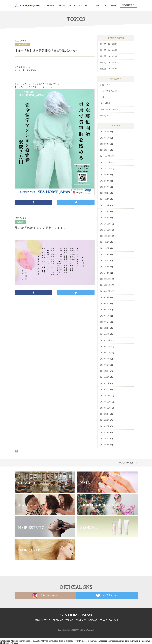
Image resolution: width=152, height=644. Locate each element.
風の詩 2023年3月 (109, 63)
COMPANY (111, 6)
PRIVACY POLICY (108, 620)
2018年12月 (105, 396)
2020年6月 (105, 316)
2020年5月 (105, 322)
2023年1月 (105, 150)
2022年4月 (105, 205)
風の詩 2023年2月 (109, 69)
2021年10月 (105, 236)
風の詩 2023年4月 (109, 56)
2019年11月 (105, 347)
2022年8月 (105, 181)
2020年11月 (105, 285)
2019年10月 (105, 353)
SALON (61, 6)
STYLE (72, 6)
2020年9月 (105, 297)
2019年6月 (105, 365)
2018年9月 (105, 414)
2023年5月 (105, 138)
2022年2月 (105, 218)
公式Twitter (107, 596)
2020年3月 (105, 328)
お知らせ (104, 85)
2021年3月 (105, 267)
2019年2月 (105, 383)
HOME (51, 6)
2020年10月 (105, 291)
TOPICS (98, 6)
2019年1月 (105, 390)
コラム (103, 97)
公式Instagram (45, 596)
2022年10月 (105, 169)
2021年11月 (105, 230)
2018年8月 (105, 420)
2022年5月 (105, 199)
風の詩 (103, 116)
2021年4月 (105, 261)
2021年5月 (105, 254)
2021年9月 (105, 242)
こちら (28, 87)
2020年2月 (105, 334)
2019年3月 (105, 377)
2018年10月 (105, 408)
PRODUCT (84, 6)
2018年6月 (105, 432)
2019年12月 (105, 340)
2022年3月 (105, 212)
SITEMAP (93, 620)
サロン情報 (105, 103)
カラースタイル (107, 91)
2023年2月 (105, 144)
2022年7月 (105, 187)
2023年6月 (105, 132)
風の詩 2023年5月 (109, 50)
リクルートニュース (109, 109)
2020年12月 (105, 279)
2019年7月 (105, 359)
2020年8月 (105, 304)
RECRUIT (129, 5)
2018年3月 (105, 445)
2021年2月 (105, 273)
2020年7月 (105, 310)
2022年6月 (105, 193)
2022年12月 (105, 156)
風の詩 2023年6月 (109, 44)
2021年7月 (105, 248)
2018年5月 (105, 439)
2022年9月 (105, 175)
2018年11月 (105, 402)
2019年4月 (105, 371)
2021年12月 (105, 224)
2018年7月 (105, 426)
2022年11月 (105, 162)
